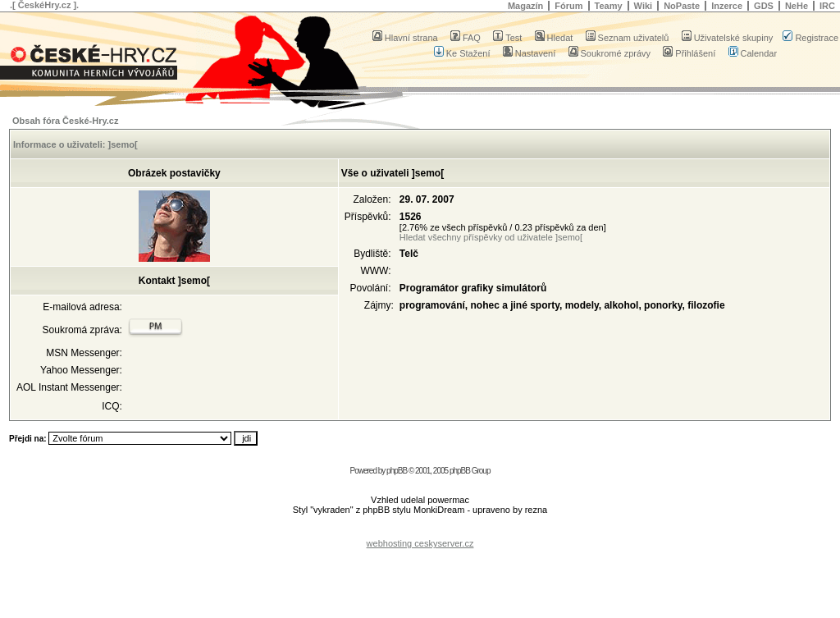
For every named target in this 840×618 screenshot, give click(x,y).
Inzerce (727, 6)
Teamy (609, 6)
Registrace (810, 38)
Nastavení (530, 53)
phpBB (397, 471)
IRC (827, 6)
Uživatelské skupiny (728, 38)
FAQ (466, 38)
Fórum (568, 6)
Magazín (525, 6)
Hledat (554, 38)
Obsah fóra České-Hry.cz (65, 121)
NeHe (797, 6)
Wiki (644, 6)
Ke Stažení (462, 53)
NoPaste (682, 6)
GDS (764, 6)
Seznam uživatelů (628, 38)
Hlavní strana (405, 38)
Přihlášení (689, 53)
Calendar (753, 53)
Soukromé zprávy (610, 53)
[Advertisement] (420, 531)
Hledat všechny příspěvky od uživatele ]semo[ (491, 237)
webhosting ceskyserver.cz (420, 543)
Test (507, 38)
